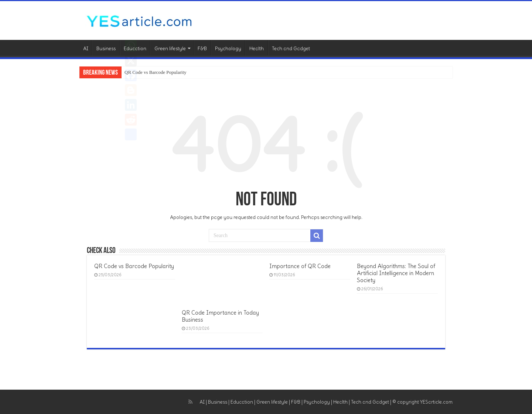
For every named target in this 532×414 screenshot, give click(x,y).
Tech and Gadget (291, 49)
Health (257, 49)
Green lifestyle (170, 49)
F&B (202, 49)
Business (106, 49)
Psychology (228, 49)
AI (86, 49)
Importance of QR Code (300, 266)
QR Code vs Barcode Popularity (156, 72)
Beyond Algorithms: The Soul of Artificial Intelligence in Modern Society (396, 273)
